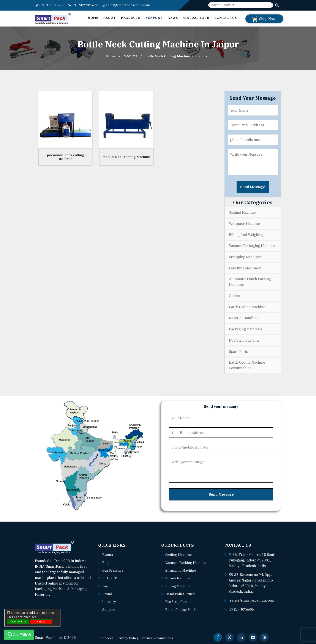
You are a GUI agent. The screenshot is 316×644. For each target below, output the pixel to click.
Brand (107, 592)
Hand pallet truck (180, 592)
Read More (61, 593)
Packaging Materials (246, 328)
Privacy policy (47, 617)
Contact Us (226, 18)
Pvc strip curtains (180, 599)
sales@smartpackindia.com (132, 5)
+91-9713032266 (52, 5)
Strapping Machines (245, 256)
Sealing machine (179, 553)
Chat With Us (19, 635)
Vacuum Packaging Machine (252, 245)
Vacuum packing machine (186, 561)
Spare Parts (239, 350)
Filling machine (178, 584)
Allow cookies (18, 621)
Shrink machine (178, 576)
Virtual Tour (196, 18)
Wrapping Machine (244, 223)
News (173, 18)
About (110, 18)
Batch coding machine (183, 607)
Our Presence (113, 568)
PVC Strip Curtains (244, 339)
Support (154, 18)
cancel (41, 621)
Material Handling (244, 317)
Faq (105, 584)
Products (131, 18)
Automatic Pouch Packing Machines (250, 281)
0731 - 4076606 (243, 607)
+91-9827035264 (88, 5)
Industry (109, 599)
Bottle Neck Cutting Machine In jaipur (176, 56)
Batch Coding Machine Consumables (247, 364)
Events (108, 553)
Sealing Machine (242, 212)
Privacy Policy (128, 636)
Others (235, 295)
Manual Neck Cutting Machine (126, 157)
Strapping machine (181, 568)
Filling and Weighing (246, 234)
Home (93, 18)
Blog (106, 561)
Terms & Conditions (159, 636)
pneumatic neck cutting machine (66, 157)
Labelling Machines (245, 267)
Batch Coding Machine (247, 306)
